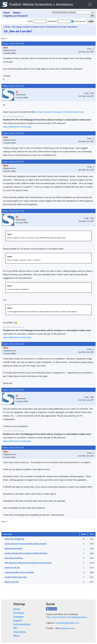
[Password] (64, 21)
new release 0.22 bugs (14, 558)
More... (17, 636)
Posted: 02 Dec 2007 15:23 (13, 86)
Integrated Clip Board (13, 548)
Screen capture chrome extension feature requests (26, 544)
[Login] (40, 21)
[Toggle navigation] (90, 4)
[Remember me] (73, 21)
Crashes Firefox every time (16, 577)
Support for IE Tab (12, 567)
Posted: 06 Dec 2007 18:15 (13, 162)
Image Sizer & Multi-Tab (14, 539)
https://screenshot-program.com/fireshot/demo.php (61, 112)
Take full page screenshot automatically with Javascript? (28, 563)
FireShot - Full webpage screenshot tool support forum (24, 27)
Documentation (22, 624)
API (15, 628)
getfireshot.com (67, 628)
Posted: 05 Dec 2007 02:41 (13, 133)
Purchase (19, 613)
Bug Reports (73, 27)
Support (18, 621)
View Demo (20, 632)
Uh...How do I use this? (18, 31)
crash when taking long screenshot (19, 572)
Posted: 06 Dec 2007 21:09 (13, 211)
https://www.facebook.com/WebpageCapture (67, 617)
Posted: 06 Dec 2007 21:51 (13, 344)
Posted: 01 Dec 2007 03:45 (13, 44)
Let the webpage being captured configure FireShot (26, 553)
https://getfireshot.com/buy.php (17, 127)
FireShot (38, 4)
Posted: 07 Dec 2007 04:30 (13, 390)
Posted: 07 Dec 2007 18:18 (13, 448)
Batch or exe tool (12, 582)
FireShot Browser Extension (56, 27)
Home (17, 609)
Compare (18, 617)
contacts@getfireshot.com (67, 623)
